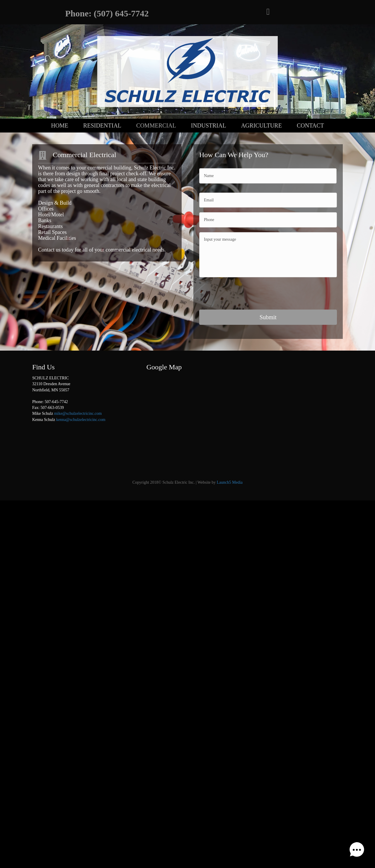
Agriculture (261, 125)
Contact (310, 125)
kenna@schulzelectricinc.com (81, 419)
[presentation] (244, 294)
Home (60, 125)
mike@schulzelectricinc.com (78, 413)
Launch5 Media (230, 481)
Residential (102, 125)
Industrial (209, 125)
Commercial (156, 125)
